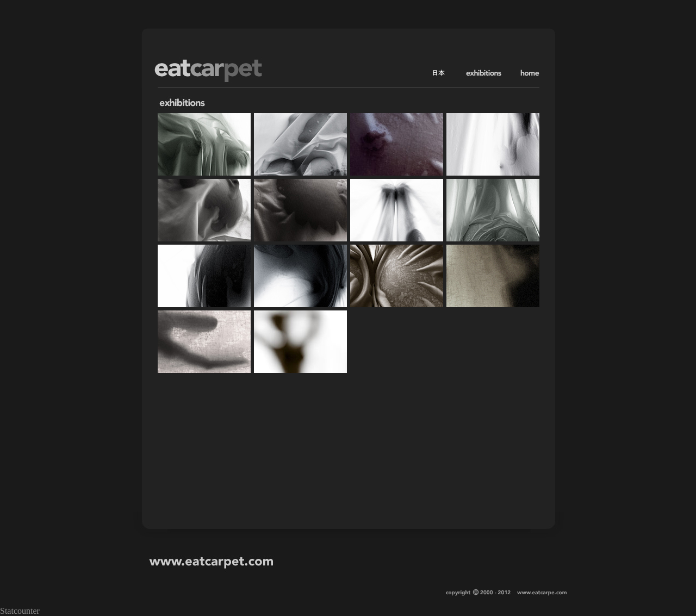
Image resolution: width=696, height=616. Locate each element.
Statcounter (20, 611)
